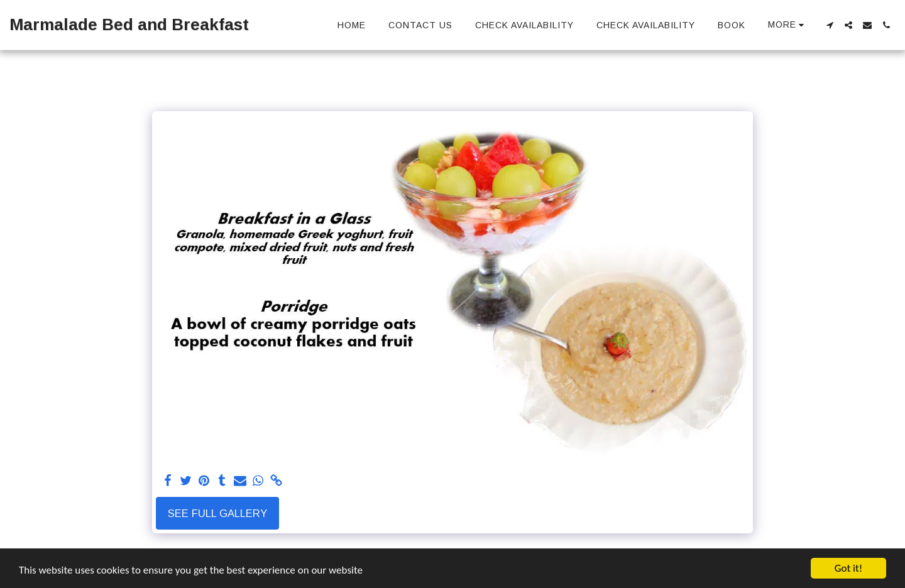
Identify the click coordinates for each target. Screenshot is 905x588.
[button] (830, 25)
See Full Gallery (217, 513)
